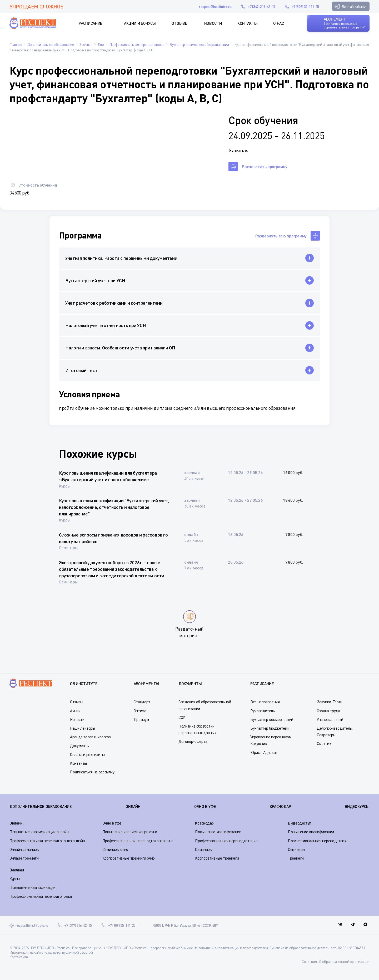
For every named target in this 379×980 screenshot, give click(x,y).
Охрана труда (328, 711)
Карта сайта (19, 957)
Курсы (14, 879)
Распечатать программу (265, 166)
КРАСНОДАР (280, 806)
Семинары (204, 849)
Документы (80, 745)
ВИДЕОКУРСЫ (357, 806)
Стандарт (142, 702)
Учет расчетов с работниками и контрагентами (114, 303)
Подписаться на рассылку (92, 772)
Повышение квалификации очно (130, 832)
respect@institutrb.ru (215, 6)
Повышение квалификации (218, 832)
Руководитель (263, 711)
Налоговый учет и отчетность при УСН (106, 325)
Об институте (84, 684)
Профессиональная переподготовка (226, 841)
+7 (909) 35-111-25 (305, 6)
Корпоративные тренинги (217, 858)
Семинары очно (115, 849)
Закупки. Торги (330, 702)
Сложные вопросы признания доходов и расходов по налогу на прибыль (113, 538)
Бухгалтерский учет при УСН (95, 280)
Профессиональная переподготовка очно (138, 841)
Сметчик (324, 743)
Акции (75, 711)
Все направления (265, 702)
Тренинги (296, 858)
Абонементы (146, 684)
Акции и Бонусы (140, 23)
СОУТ (183, 717)
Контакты (247, 23)
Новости (213, 23)
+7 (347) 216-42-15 (261, 6)
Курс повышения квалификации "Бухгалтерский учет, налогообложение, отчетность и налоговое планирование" (114, 507)
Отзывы (180, 23)
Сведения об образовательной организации (336, 961)
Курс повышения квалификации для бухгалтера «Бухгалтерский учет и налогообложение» (108, 476)
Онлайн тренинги (24, 858)
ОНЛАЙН (133, 806)
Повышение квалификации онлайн (39, 832)
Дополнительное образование (41, 806)
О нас (278, 23)
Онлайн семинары (24, 849)
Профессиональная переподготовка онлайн (47, 841)
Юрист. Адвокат (264, 752)
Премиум (141, 719)
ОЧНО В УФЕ (205, 806)
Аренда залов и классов (90, 737)
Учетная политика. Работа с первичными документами (121, 258)
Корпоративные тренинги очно (129, 858)
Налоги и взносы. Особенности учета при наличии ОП (120, 348)
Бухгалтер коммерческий (272, 719)
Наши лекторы (83, 728)
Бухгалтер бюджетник (270, 728)
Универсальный (330, 719)
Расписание (90, 23)
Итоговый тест (81, 370)
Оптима (140, 711)
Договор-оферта (193, 741)
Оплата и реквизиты (87, 754)
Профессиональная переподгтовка (318, 841)
